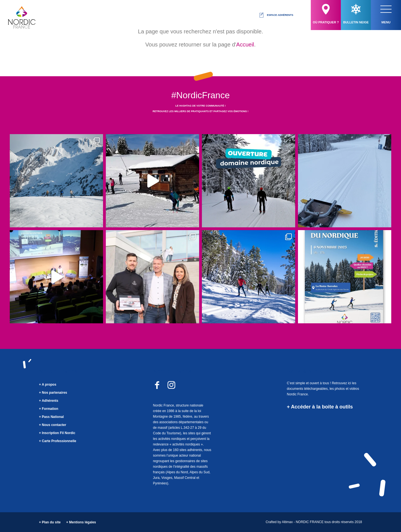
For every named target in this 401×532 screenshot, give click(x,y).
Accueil (245, 45)
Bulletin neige (356, 14)
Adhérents (50, 401)
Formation (50, 409)
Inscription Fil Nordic (58, 433)
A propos (49, 385)
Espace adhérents (276, 15)
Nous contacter (54, 425)
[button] (386, 9)
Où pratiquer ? (326, 14)
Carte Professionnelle (59, 441)
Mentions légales (83, 522)
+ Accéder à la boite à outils (320, 407)
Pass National (53, 417)
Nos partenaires (54, 393)
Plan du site (51, 522)
